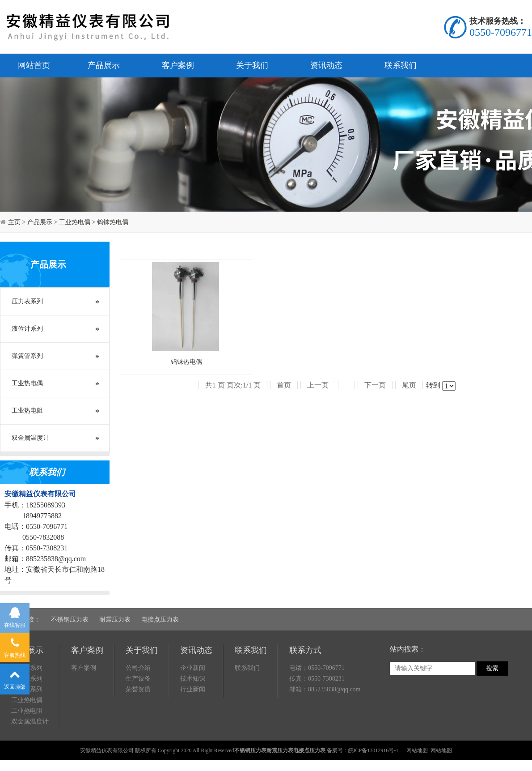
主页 (14, 222)
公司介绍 (138, 668)
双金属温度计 (30, 438)
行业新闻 (193, 689)
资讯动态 (326, 65)
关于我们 (252, 65)
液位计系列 (27, 329)
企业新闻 (193, 668)
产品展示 (104, 65)
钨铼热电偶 (113, 222)
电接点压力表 (160, 620)
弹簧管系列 (27, 356)
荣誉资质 (138, 689)
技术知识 (193, 679)
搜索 (492, 668)
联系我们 (401, 65)
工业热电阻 (27, 411)
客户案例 (178, 65)
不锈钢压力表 (70, 620)
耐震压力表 (115, 620)
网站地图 (417, 750)
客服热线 (15, 646)
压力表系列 (27, 301)
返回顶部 (15, 677)
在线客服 (15, 616)
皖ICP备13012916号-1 (374, 750)
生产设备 (138, 679)
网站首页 (34, 65)
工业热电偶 (75, 222)
